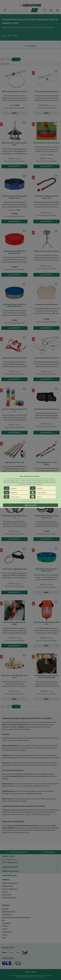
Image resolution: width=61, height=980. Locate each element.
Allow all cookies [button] (30, 505)
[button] (17, 488)
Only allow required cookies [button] (30, 501)
